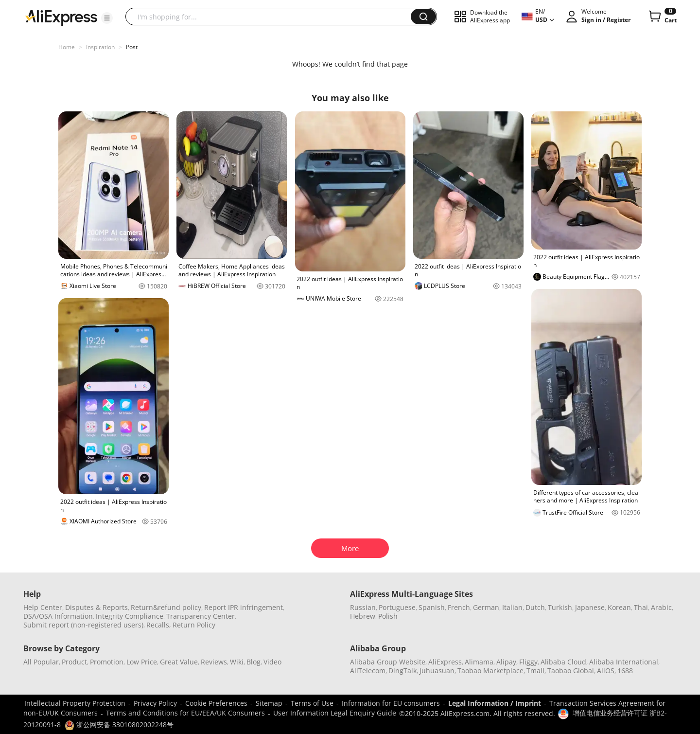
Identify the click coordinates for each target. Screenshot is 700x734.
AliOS (606, 671)
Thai (641, 607)
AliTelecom (368, 671)
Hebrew (363, 616)
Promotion (107, 662)
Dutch (535, 607)
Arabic (661, 607)
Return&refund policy (166, 607)
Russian (363, 607)
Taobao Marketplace (490, 671)
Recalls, (159, 625)
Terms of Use (312, 703)
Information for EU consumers (391, 703)
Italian (512, 607)
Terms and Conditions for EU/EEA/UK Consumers (185, 713)
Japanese (590, 607)
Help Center (43, 607)
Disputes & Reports (96, 607)
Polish (388, 616)
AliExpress (445, 662)
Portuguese (397, 607)
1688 (625, 671)
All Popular (41, 662)
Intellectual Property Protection (75, 703)
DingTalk (402, 671)
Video (272, 662)
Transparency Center (201, 616)
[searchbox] (272, 17)
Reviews (214, 662)
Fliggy (528, 662)
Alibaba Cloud (563, 662)
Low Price (142, 662)
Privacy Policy (155, 703)
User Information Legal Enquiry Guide (335, 713)
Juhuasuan (437, 671)
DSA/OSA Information (58, 616)
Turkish (560, 607)
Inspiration (100, 47)
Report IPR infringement (244, 607)
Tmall (535, 671)
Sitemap (269, 703)
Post (132, 47)
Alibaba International (624, 662)
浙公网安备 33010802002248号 (119, 725)
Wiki (237, 662)
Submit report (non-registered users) (83, 625)
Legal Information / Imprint (495, 703)
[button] (107, 18)
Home (67, 47)
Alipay (506, 662)
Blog (254, 662)
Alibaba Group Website (388, 662)
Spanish (432, 607)
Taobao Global (571, 671)
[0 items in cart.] (662, 17)
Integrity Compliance (130, 616)
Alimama (479, 662)
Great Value (179, 662)
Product (74, 662)
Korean (619, 607)
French (459, 607)
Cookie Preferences (216, 703)
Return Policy (194, 625)
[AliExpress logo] (61, 17)
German (486, 607)
